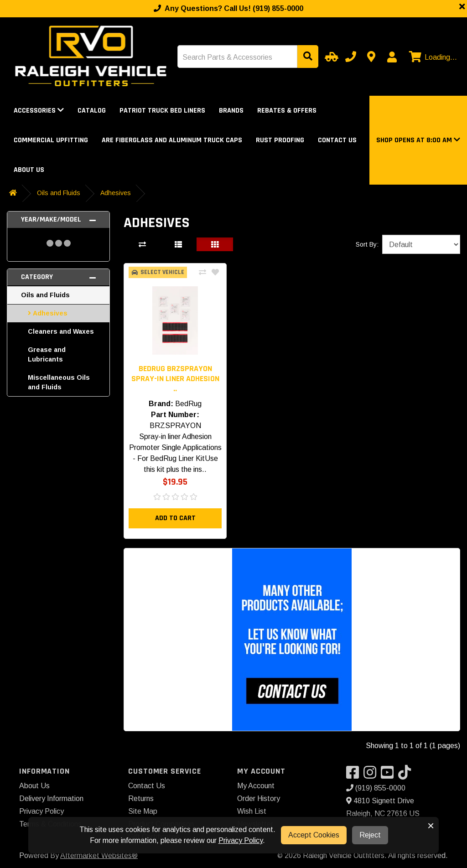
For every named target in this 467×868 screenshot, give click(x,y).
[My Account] (392, 57)
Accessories (39, 111)
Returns (141, 798)
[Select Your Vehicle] (330, 57)
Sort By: (367, 244)
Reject (370, 835)
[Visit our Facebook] (355, 775)
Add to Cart (175, 518)
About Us (29, 170)
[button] (418, 140)
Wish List (252, 811)
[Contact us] (371, 57)
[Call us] (351, 57)
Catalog (92, 111)
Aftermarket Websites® (99, 855)
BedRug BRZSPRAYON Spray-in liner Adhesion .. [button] (175, 379)
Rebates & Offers (287, 111)
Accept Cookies (314, 835)
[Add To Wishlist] (215, 273)
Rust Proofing (280, 140)
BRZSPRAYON (175, 426)
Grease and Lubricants (47, 354)
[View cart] (432, 57)
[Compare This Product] (202, 273)
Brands (231, 111)
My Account (256, 786)
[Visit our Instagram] (372, 775)
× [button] (431, 826)
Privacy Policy (42, 811)
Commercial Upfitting (51, 140)
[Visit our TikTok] (407, 775)
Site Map (143, 811)
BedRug (188, 404)
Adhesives (116, 193)
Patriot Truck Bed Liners (162, 111)
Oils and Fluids (59, 193)
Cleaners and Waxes (61, 331)
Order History (259, 798)
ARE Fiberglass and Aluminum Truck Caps (172, 140)
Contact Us (337, 140)
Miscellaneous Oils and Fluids (59, 382)
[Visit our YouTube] (389, 775)
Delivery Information (51, 798)
